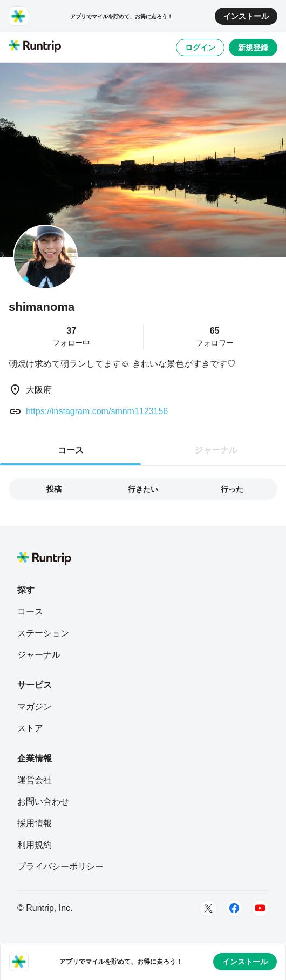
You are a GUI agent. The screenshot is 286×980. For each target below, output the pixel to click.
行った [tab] (232, 489)
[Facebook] (234, 908)
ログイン (200, 48)
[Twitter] (208, 908)
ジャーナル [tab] (216, 450)
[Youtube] (260, 908)
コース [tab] (71, 450)
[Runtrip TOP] (35, 47)
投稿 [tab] (54, 489)
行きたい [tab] (143, 489)
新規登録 (253, 48)
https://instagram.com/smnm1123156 (97, 411)
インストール (246, 16)
